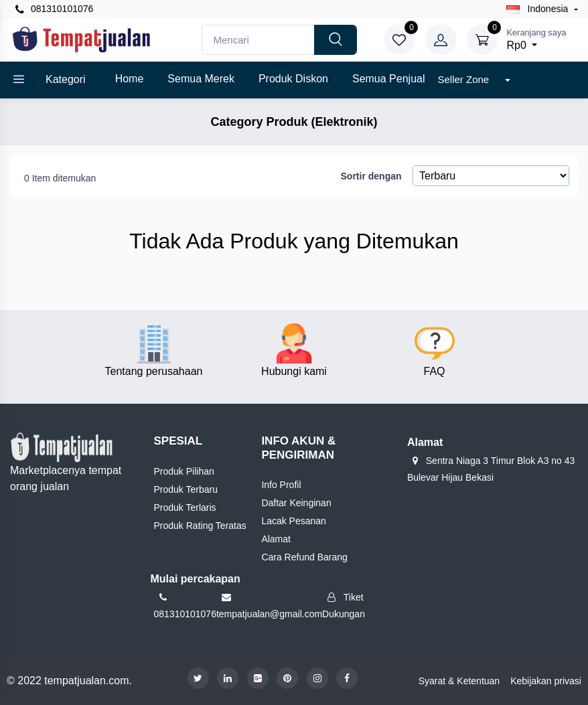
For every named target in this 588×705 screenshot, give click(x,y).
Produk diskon (293, 79)
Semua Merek (201, 79)
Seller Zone (464, 79)
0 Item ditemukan (60, 178)
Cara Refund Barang (304, 557)
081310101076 (54, 9)
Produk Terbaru (186, 489)
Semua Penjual (389, 79)
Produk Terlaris (185, 507)
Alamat (276, 539)
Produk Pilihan (184, 471)
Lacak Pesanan (294, 521)
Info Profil (281, 485)
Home (130, 79)
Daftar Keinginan (296, 503)
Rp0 (536, 38)
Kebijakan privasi (546, 681)
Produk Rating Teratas (200, 526)
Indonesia (539, 9)
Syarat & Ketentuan (459, 681)
